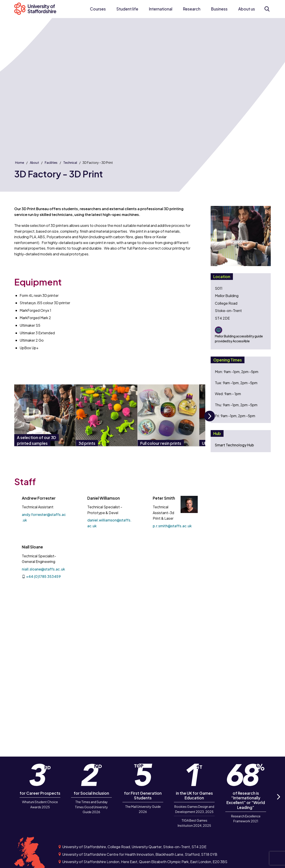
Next (210, 421)
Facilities (51, 162)
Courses (98, 9)
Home (20, 162)
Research (192, 9)
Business (219, 9)
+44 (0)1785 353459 (43, 576)
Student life (127, 9)
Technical (70, 162)
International (161, 9)
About (34, 162)
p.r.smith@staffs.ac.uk (172, 526)
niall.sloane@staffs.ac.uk (43, 569)
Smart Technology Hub (234, 445)
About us (247, 9)
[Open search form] (267, 9)
